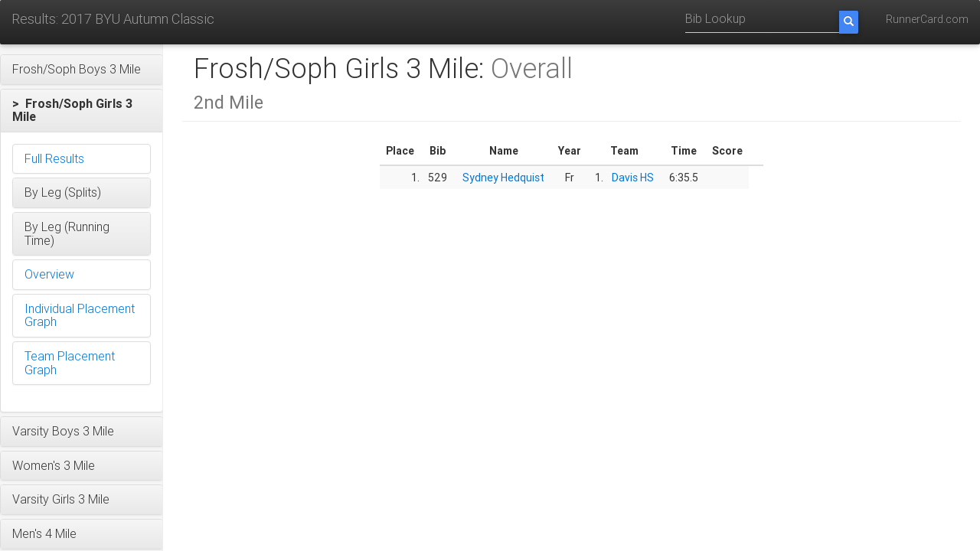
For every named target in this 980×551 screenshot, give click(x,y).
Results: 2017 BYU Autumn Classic (113, 19)
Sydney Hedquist (503, 178)
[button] (82, 70)
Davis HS (633, 178)
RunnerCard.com (927, 19)
